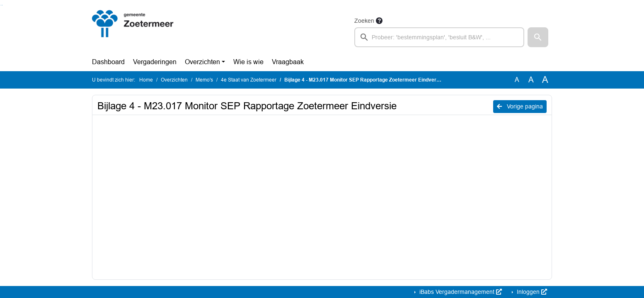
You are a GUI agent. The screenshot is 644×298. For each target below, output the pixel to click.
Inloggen (531, 292)
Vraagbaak (288, 62)
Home (146, 80)
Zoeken (364, 21)
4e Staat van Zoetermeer (249, 80)
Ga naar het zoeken (1, 5)
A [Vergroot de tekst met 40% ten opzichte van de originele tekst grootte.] (545, 80)
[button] (538, 37)
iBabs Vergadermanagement (460, 292)
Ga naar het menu (2, 5)
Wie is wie (248, 62)
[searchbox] (439, 37)
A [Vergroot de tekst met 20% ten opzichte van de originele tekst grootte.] (531, 80)
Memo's (204, 80)
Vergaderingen (155, 62)
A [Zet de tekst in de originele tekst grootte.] (517, 80)
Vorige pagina (520, 106)
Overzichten (202, 62)
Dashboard (108, 62)
